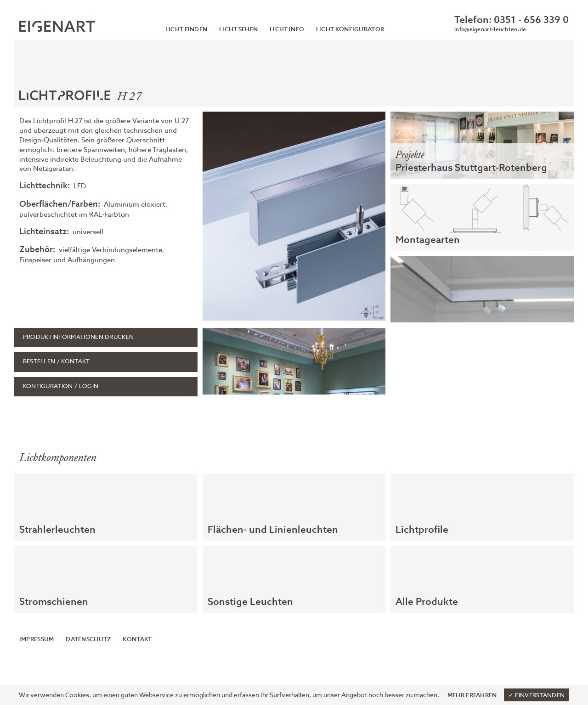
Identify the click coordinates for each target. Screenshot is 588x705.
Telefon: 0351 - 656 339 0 (512, 20)
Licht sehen (238, 30)
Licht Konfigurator (350, 30)
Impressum (37, 640)
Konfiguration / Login (61, 386)
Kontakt (137, 640)
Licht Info (287, 30)
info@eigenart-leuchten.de (490, 30)
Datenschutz (88, 640)
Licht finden (187, 30)
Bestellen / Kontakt (57, 362)
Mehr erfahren (472, 695)
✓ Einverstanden (537, 696)
